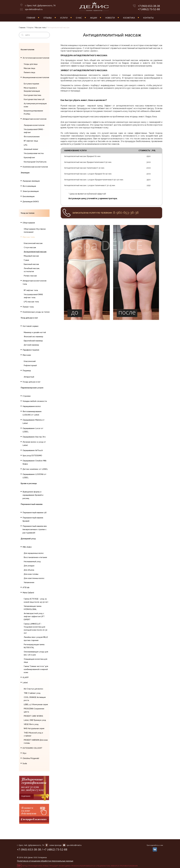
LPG (26, 145)
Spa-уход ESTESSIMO (32, 456)
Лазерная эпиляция (31, 181)
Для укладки (29, 566)
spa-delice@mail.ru (34, 9)
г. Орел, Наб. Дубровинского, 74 (40, 6)
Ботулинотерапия (31, 84)
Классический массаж (33, 243)
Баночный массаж (31, 264)
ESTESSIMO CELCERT (32, 748)
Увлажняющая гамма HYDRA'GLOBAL (33, 608)
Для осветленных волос (34, 578)
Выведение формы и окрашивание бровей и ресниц (33, 495)
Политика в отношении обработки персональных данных (45, 861)
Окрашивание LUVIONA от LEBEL (34, 476)
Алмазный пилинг (31, 149)
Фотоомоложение (32, 137)
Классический (30, 361)
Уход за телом (28, 213)
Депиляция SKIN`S (31, 202)
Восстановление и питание (35, 557)
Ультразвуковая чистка (34, 153)
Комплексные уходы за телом (36, 312)
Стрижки (27, 396)
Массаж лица (29, 68)
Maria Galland (28, 593)
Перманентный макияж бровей (33, 519)
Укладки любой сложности (35, 401)
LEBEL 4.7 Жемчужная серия (36, 704)
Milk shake (27, 547)
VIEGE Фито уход (31, 724)
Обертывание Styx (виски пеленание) (35, 231)
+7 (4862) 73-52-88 (149, 9)
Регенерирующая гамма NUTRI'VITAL (34, 646)
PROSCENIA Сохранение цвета (34, 710)
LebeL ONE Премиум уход (35, 720)
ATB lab (26, 587)
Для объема (29, 570)
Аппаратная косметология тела (34, 282)
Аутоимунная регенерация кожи (35, 105)
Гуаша (26, 260)
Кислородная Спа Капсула (35, 162)
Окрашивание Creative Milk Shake (35, 462)
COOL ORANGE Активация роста (35, 699)
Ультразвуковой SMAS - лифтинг (34, 131)
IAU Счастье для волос (33, 689)
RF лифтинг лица (31, 141)
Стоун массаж (30, 247)
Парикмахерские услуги (32, 388)
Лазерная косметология (34, 125)
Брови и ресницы (29, 483)
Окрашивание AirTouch (33, 450)
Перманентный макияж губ (35, 513)
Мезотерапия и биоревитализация (32, 89)
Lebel (25, 683)
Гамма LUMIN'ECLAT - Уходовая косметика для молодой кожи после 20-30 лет (36, 628)
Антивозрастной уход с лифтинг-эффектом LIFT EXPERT (34, 616)
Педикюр (27, 371)
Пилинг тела (28, 307)
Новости (110, 18)
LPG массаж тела (31, 302)
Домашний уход (28, 539)
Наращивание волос (32, 406)
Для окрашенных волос (34, 553)
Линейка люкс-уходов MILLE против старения (36, 639)
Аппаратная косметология (34, 119)
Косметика (129, 18)
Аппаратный (29, 377)
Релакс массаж (30, 276)
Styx (24, 753)
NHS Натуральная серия (34, 728)
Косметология (27, 50)
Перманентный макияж (32, 504)
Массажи (27, 355)
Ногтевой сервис (31, 326)
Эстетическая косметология (36, 58)
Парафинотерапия (31, 350)
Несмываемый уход (32, 562)
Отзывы (48, 18)
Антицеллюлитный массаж (35, 252)
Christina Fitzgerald (31, 758)
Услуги (64, 18)
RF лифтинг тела (31, 290)
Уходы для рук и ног (32, 382)
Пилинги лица (29, 72)
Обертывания (29, 223)
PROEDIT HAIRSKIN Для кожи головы (36, 742)
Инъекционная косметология (36, 77)
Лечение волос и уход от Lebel (34, 444)
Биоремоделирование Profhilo (33, 112)
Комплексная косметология (35, 167)
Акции (94, 18)
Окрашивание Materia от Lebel (34, 422)
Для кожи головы (31, 574)
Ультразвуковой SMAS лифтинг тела (33, 296)
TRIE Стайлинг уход (32, 693)
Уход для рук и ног (29, 318)
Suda (25, 763)
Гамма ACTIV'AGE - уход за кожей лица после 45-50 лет (36, 600)
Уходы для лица (31, 64)
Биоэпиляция (29, 196)
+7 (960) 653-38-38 (149, 6)
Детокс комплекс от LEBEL (35, 469)
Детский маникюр (31, 345)
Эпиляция (25, 173)
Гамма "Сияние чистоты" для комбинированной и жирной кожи (36, 669)
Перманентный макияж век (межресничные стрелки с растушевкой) (35, 529)
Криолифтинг (29, 158)
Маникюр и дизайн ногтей (35, 332)
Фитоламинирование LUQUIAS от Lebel (32, 413)
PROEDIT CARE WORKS (33, 716)
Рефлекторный (30, 365)
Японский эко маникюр (33, 337)
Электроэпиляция (31, 191)
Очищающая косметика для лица (35, 661)
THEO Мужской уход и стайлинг (33, 734)
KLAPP (26, 677)
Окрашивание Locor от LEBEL (33, 430)
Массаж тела (40, 28)
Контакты (148, 18)
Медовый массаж (31, 256)
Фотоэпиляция (29, 186)
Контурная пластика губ (34, 99)
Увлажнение (29, 582)
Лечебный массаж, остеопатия (32, 270)
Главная (31, 18)
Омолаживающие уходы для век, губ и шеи (36, 653)
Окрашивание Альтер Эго (34, 437)
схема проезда (55, 845)
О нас (79, 18)
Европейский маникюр (33, 341)
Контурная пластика (32, 95)
